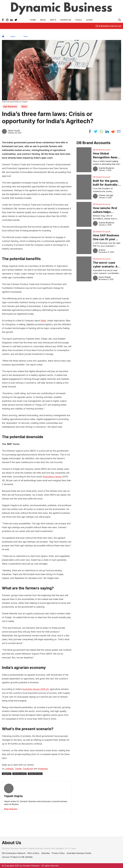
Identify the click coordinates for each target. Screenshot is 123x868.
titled (44, 321)
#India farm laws (35, 774)
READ (43, 20)
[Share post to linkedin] (107, 131)
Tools (78, 20)
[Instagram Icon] (7, 20)
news (26, 36)
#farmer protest (20, 774)
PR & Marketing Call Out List (108, 26)
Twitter (18, 769)
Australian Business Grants (79, 853)
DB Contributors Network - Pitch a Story (21, 853)
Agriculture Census (52, 477)
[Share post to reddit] (113, 131)
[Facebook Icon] (3, 20)
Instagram (43, 769)
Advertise (66, 20)
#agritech (7, 774)
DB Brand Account (101, 150)
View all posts (11, 809)
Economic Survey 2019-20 (36, 689)
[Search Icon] (120, 20)
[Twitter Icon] (16, 20)
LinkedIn (9, 769)
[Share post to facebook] (90, 131)
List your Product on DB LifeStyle (17, 857)
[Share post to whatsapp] (101, 131)
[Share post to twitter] (96, 131)
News (24, 107)
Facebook (28, 769)
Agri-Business (10, 107)
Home (33, 20)
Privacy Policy (58, 853)
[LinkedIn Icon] (12, 20)
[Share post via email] (119, 131)
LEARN (89, 20)
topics (13, 36)
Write (53, 20)
